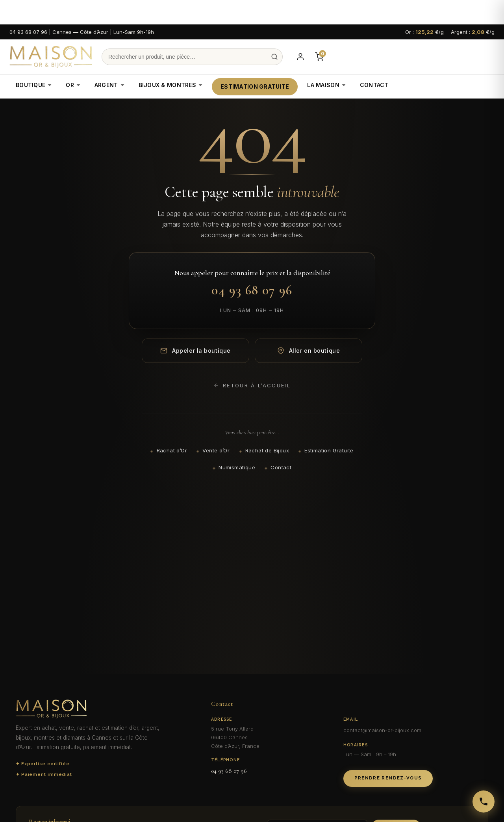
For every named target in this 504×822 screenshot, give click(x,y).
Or (73, 85)
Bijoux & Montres (170, 85)
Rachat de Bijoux (267, 450)
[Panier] (319, 57)
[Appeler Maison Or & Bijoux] (484, 802)
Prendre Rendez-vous (388, 778)
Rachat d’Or (172, 450)
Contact (374, 85)
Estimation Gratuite (255, 86)
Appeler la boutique (195, 351)
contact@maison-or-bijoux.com (382, 730)
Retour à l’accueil (252, 385)
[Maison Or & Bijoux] (51, 57)
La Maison (326, 85)
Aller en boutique (309, 351)
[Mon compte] (300, 57)
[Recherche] (192, 57)
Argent (109, 85)
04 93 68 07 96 (28, 32)
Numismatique (237, 467)
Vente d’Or (216, 450)
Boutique (34, 85)
